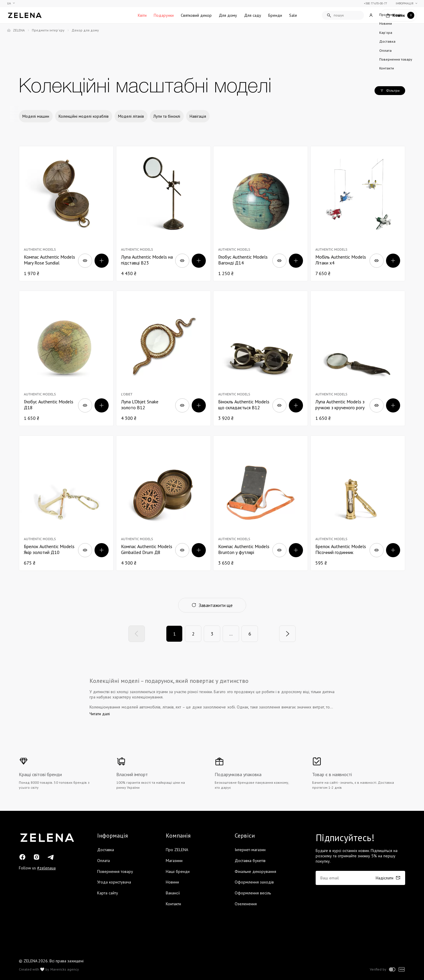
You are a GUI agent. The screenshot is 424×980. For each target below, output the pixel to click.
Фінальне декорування (255, 871)
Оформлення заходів (254, 882)
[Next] (287, 634)
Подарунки (164, 15)
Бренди (275, 15)
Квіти (142, 15)
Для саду (253, 15)
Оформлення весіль (253, 893)
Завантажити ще (212, 605)
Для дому (228, 15)
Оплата (103, 861)
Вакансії (173, 893)
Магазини (174, 861)
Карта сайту (108, 893)
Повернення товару (115, 871)
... (231, 634)
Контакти (173, 904)
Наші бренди (178, 871)
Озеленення (246, 904)
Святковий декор (196, 15)
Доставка (106, 850)
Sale (293, 15)
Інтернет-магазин (250, 850)
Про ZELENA (177, 850)
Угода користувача (114, 882)
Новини (172, 882)
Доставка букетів (250, 861)
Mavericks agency (65, 969)
